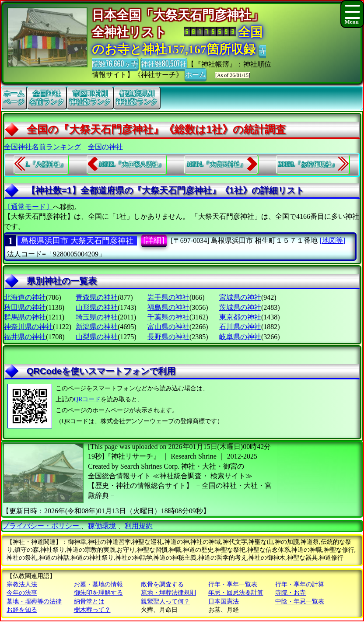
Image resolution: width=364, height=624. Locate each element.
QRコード (87, 399)
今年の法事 (22, 593)
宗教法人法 (22, 584)
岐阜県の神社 (240, 337)
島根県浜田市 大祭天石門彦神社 (77, 241)
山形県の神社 (97, 307)
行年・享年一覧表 (233, 584)
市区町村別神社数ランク (90, 98)
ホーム (196, 74)
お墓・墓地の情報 (98, 584)
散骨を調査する (162, 584)
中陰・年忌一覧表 (300, 601)
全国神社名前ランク (47, 98)
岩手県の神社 (168, 297)
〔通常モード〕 (28, 207)
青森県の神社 (97, 297)
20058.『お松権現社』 (308, 164)
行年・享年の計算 (300, 584)
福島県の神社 (168, 307)
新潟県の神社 (97, 327)
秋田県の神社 (25, 307)
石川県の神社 (240, 327)
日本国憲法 (224, 601)
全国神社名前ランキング (42, 147)
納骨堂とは (89, 601)
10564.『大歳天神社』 (216, 164)
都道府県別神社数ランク (137, 98)
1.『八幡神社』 (46, 164)
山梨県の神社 (97, 337)
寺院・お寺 (290, 593)
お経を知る (22, 610)
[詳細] (154, 240)
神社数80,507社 (164, 63)
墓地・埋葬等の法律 (34, 601)
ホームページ (14, 98)
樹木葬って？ (92, 610)
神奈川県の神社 (28, 327)
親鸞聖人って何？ (165, 601)
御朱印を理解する (98, 593)
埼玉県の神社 (97, 317)
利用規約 (139, 526)
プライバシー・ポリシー (42, 526)
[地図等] (332, 240)
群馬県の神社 (25, 317)
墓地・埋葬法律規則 (168, 593)
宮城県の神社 (240, 297)
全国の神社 (105, 147)
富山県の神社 (168, 327)
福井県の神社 (25, 337)
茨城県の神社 (240, 307)
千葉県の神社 (168, 317)
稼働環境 (102, 526)
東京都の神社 (240, 317)
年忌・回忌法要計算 (236, 593)
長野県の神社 (168, 337)
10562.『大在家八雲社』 (131, 164)
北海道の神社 (25, 297)
